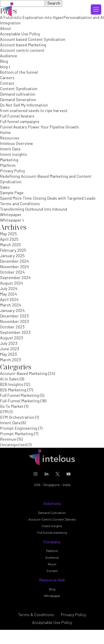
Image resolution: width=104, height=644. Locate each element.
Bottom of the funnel (19, 73)
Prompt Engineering (19, 429)
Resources (10, 138)
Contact (7, 84)
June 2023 (10, 349)
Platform (8, 166)
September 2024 (15, 278)
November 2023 (14, 322)
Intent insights (14, 155)
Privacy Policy (12, 171)
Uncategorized (13, 445)
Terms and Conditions (20, 204)
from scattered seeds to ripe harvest (34, 111)
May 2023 (8, 355)
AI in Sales (9, 379)
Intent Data (10, 149)
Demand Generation (18, 100)
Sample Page (12, 193)
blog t (5, 67)
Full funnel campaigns (20, 122)
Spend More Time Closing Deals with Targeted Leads (48, 199)
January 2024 (12, 311)
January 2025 (12, 256)
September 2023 (15, 333)
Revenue (8, 440)
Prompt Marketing (16, 434)
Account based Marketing (23, 45)
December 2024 (14, 262)
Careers (7, 78)
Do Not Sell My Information (24, 105)
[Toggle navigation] (96, 9)
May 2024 (8, 294)
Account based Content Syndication (33, 40)
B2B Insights (12, 385)
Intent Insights (52, 542)
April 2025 (9, 240)
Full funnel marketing (52, 548)
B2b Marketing (13, 390)
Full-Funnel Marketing (20, 401)
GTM (4, 412)
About (5, 29)
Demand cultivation (18, 94)
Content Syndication (19, 89)
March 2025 (10, 245)
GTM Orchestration (17, 418)
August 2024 (12, 283)
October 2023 (12, 327)
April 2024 (9, 300)
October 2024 (12, 272)
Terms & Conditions (36, 631)
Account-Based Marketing (24, 374)
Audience (9, 56)
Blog (4, 62)
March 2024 (11, 305)
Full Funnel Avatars (17, 116)
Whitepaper (11, 215)
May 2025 (8, 234)
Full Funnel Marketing (19, 396)
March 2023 (10, 360)
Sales (5, 188)
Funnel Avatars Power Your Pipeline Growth (39, 127)
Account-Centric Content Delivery (52, 535)
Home (5, 133)
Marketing (9, 160)
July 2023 (9, 344)
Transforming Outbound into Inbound (34, 209)
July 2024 (9, 289)
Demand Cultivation (52, 529)
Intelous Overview (16, 144)
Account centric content (22, 51)
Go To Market (12, 407)
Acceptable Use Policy (20, 34)
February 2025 (13, 251)
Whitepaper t (12, 220)
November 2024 (15, 267)
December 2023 (14, 316)
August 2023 (11, 338)
